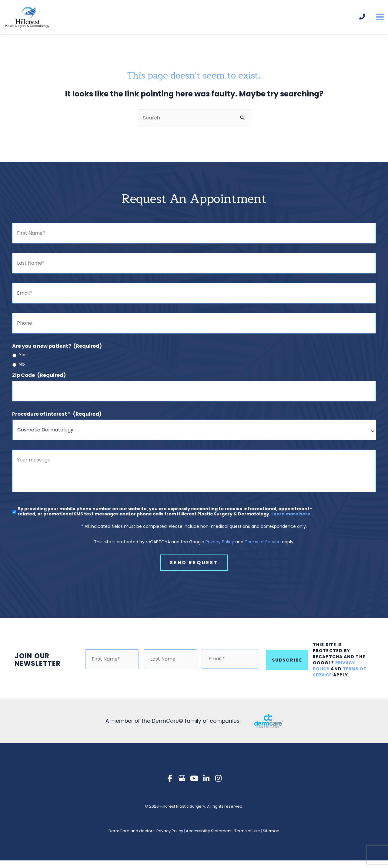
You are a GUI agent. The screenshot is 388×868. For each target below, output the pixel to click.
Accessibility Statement (209, 839)
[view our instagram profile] (218, 786)
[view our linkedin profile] (206, 786)
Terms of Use (247, 839)
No (22, 369)
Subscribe (287, 668)
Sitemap (271, 839)
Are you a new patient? (57, 351)
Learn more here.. (292, 524)
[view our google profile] (182, 786)
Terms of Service (263, 552)
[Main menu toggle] (380, 20)
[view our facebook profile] (170, 786)
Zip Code (39, 380)
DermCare (119, 839)
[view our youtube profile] (194, 786)
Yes (23, 359)
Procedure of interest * (57, 419)
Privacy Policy (220, 552)
